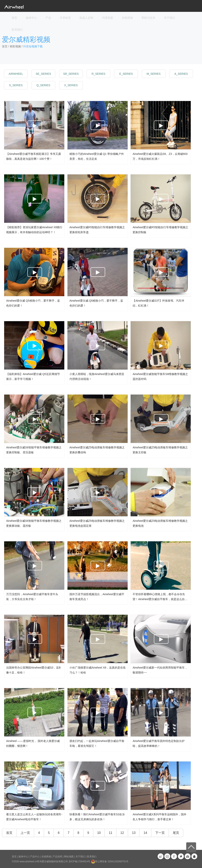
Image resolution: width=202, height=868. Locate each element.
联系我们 (17, 30)
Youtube (188, 856)
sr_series (71, 74)
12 (122, 833)
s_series (16, 85)
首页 (14, 18)
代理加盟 (108, 18)
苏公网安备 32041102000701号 (110, 861)
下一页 (160, 833)
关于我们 (80, 857)
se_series (43, 74)
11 (110, 833)
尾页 (176, 833)
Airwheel (16, 74)
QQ (194, 856)
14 (145, 833)
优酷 (167, 856)
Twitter (181, 856)
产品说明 (57, 857)
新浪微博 (161, 856)
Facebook (174, 856)
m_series (154, 74)
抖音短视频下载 (33, 46)
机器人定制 (86, 18)
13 (134, 833)
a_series (181, 74)
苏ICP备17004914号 (79, 861)
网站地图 (69, 857)
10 (99, 833)
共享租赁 (65, 18)
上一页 (25, 833)
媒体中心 (23, 857)
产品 (48, 18)
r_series (99, 74)
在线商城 (46, 857)
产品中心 (35, 857)
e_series (126, 74)
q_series (43, 85)
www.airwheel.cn (28, 861)
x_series (71, 85)
